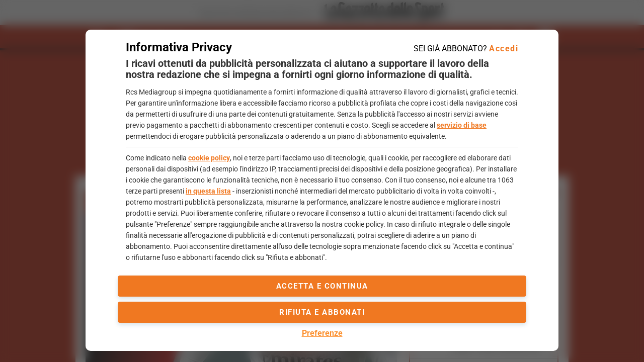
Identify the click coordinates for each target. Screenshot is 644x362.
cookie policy (209, 158)
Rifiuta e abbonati (322, 312)
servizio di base (462, 125)
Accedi (504, 49)
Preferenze (322, 333)
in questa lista (208, 191)
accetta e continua (322, 286)
